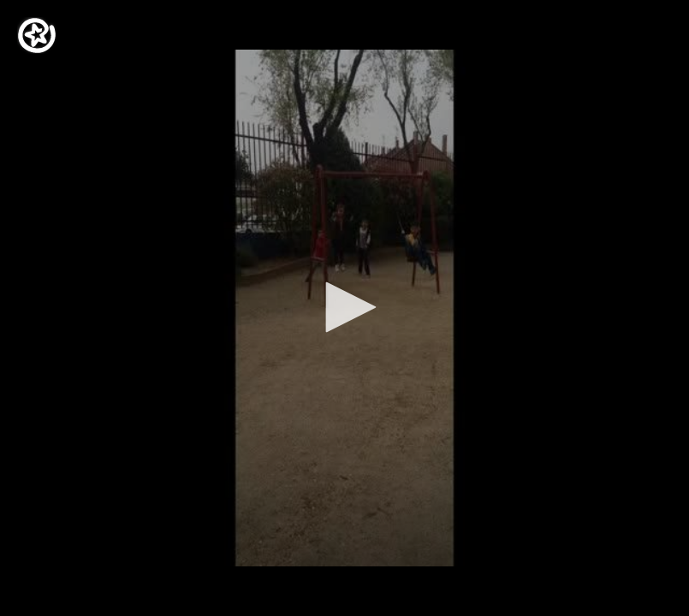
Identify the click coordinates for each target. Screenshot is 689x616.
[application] (344, 308)
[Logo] (37, 36)
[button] (345, 307)
